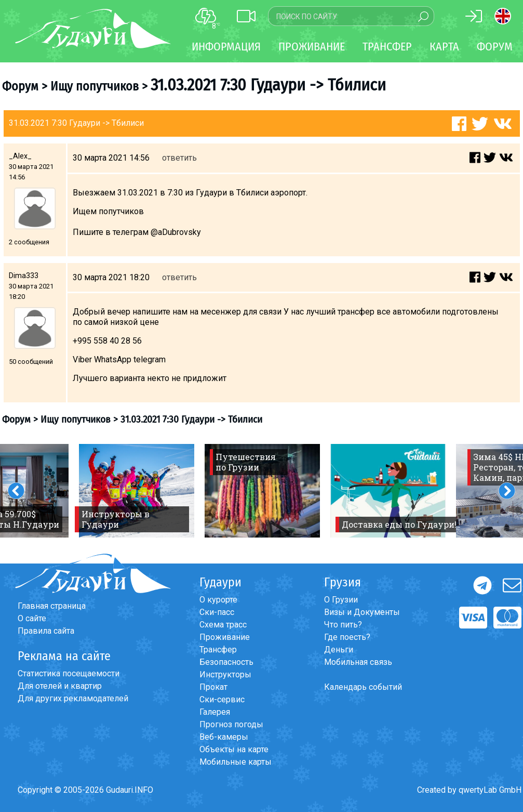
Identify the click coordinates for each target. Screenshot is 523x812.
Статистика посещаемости (69, 673)
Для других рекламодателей (73, 698)
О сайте (32, 618)
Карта (444, 47)
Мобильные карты (236, 762)
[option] (137, 491)
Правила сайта (46, 631)
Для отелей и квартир (60, 686)
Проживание (225, 637)
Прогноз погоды (231, 724)
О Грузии (341, 600)
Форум (495, 47)
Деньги (339, 650)
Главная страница (52, 606)
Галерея (215, 712)
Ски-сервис (222, 699)
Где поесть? (347, 637)
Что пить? (343, 625)
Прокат (213, 687)
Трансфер (218, 650)
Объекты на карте (234, 749)
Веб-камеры (224, 737)
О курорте (218, 600)
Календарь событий (363, 687)
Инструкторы (225, 675)
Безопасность (226, 662)
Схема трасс (223, 625)
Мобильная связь (358, 662)
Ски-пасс (217, 612)
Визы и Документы (362, 612)
